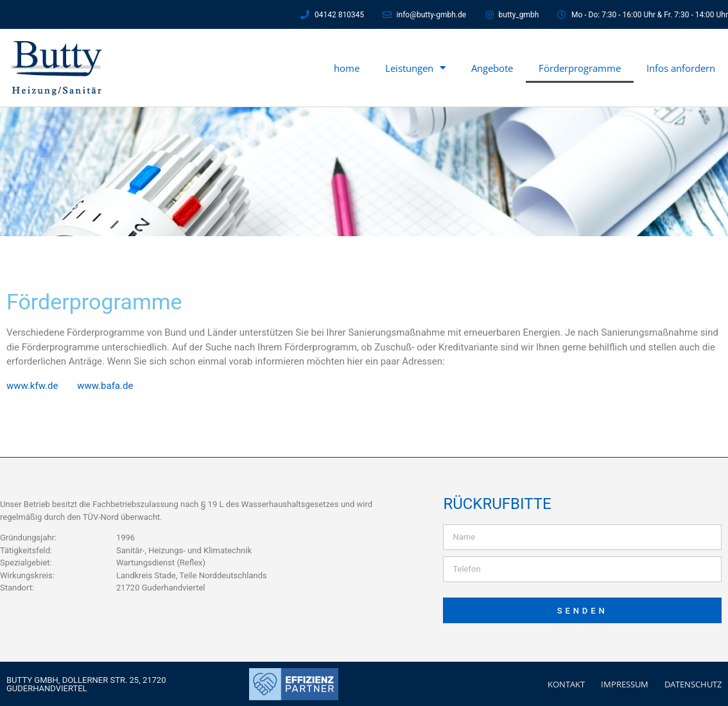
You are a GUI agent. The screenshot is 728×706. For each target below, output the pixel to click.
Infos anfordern (681, 68)
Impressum (625, 684)
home (347, 68)
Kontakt (566, 684)
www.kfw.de (32, 385)
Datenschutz (693, 684)
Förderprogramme (580, 68)
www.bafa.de (105, 385)
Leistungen (415, 68)
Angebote (492, 68)
